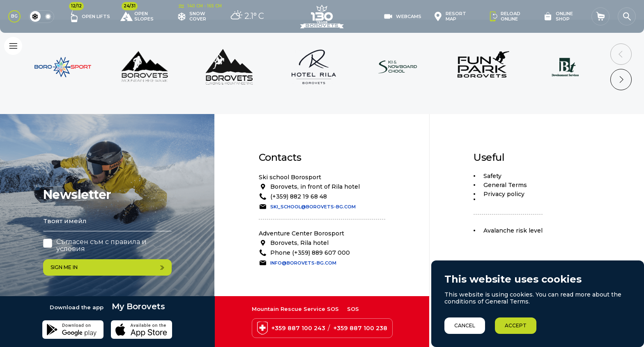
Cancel (465, 325)
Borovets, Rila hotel (299, 243)
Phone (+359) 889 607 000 (310, 253)
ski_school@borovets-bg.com (313, 207)
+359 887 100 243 (298, 328)
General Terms (505, 185)
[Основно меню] (13, 46)
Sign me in (107, 267)
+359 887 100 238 (360, 328)
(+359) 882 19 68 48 (299, 196)
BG (14, 16)
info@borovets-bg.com (303, 263)
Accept (516, 325)
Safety (492, 176)
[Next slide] (621, 80)
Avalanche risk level (513, 231)
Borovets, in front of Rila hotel (315, 187)
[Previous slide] (621, 54)
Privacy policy (504, 194)
